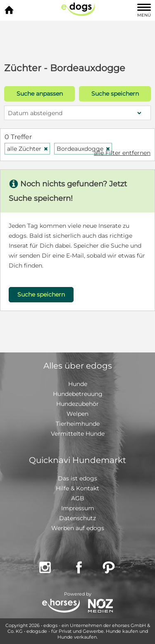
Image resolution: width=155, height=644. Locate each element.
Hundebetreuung (78, 394)
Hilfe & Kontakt (77, 488)
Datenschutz (77, 518)
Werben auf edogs (78, 528)
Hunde (78, 384)
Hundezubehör (77, 404)
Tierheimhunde (78, 424)
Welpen (77, 414)
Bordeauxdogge (83, 149)
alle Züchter (28, 149)
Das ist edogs (77, 478)
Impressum (78, 508)
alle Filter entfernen (122, 153)
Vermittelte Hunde (78, 434)
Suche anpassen (40, 94)
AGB (78, 498)
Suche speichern (115, 94)
